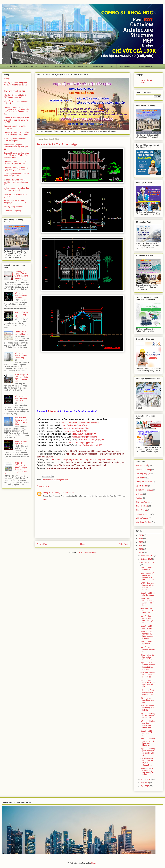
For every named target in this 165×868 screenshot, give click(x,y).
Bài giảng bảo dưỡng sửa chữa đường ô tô (147, 619)
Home (83, 544)
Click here (53, 411)
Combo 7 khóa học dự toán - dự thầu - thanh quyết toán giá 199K (16, 182)
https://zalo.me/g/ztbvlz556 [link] (90, 445)
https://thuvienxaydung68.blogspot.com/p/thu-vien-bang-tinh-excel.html (83, 460)
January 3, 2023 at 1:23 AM (64, 493)
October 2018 (147, 559)
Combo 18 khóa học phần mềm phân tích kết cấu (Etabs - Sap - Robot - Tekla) (16, 155)
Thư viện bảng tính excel (14, 207)
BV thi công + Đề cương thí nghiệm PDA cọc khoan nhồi (21, 378)
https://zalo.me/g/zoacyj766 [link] (74, 425)
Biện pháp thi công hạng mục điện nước (21, 295)
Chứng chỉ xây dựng (126, 66)
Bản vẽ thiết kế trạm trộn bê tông (146, 733)
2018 (141, 552)
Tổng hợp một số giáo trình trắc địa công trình (147, 692)
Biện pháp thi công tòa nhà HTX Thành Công (22, 355)
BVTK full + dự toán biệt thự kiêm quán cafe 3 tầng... (147, 635)
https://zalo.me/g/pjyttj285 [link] (93, 440)
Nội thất (139, 498)
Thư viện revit (141, 510)
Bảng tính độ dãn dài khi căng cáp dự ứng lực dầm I (147, 772)
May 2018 (145, 783)
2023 (141, 539)
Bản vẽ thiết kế (12, 66)
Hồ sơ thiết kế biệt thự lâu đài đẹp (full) (22, 315)
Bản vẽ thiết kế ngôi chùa (146, 643)
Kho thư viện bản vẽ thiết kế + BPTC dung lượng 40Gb (16, 96)
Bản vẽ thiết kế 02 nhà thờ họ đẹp (148, 594)
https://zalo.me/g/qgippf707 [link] (84, 434)
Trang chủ (8, 79)
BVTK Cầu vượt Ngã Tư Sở (21, 443)
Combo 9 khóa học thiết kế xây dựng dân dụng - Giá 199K (16, 169)
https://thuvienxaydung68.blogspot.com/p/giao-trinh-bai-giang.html (96, 462)
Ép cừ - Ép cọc (142, 486)
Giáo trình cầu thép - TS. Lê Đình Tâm (147, 611)
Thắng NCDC (48, 493)
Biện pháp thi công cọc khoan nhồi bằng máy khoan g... (148, 742)
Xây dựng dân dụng (30, 66)
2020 (141, 549)
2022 (141, 542)
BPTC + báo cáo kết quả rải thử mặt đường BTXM (147, 586)
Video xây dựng (142, 518)
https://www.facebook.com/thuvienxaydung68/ (69, 468)
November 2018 (147, 556)
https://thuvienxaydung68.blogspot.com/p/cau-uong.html (95, 451)
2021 (141, 546)
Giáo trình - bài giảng (12, 211)
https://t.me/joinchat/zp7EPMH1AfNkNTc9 (80, 423)
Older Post (123, 544)
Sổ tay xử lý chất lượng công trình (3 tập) (147, 657)
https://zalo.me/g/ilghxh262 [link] (75, 431)
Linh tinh (111, 66)
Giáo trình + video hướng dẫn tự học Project (148, 675)
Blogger (94, 863)
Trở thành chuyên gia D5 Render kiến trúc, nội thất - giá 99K (16, 147)
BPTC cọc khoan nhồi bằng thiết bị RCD (147, 708)
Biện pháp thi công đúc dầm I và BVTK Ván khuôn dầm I (148, 724)
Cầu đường (46, 66)
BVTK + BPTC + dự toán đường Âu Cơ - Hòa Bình (147, 602)
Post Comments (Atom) (88, 552)
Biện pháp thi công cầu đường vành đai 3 (21, 398)
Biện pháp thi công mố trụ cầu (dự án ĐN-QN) (148, 716)
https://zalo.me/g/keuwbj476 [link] (84, 437)
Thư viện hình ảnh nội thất (14, 91)
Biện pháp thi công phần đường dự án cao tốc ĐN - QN (148, 752)
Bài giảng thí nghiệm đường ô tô (148, 649)
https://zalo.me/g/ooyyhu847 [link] (81, 443)
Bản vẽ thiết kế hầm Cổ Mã (146, 569)
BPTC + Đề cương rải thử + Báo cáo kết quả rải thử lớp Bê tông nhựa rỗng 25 (16, 468)
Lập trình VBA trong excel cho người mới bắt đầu (147, 683)
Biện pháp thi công (62, 66)
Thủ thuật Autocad (146, 66)
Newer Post (42, 544)
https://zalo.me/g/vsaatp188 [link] (76, 428)
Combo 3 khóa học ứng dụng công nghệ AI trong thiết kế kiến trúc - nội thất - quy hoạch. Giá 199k (16, 111)
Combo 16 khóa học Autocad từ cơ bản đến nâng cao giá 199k (16, 133)
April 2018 (145, 786)
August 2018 (146, 779)
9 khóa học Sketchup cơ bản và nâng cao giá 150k (16, 175)
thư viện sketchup (80, 66)
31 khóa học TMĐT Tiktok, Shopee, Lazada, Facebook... (16, 202)
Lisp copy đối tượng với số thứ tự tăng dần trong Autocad (21, 275)
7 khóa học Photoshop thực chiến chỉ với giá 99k (15, 140)
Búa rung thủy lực (143, 474)
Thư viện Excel (97, 66)
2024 (141, 535)
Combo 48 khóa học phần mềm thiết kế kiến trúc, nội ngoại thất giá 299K (16, 120)
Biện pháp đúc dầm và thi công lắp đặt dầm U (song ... (148, 666)
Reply (45, 499)
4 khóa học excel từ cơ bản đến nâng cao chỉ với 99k (16, 189)
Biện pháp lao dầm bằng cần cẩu (147, 700)
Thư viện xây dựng (12, 8)
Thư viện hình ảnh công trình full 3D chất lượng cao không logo (15, 85)
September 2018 (147, 563)
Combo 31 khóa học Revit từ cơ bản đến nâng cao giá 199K (16, 162)
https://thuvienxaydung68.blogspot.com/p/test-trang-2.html (80, 465)
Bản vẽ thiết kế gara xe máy (146, 627)
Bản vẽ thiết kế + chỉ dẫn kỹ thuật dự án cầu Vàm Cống (21, 421)
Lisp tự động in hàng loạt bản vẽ (21, 333)
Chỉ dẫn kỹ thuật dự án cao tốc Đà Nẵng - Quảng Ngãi (147, 762)
